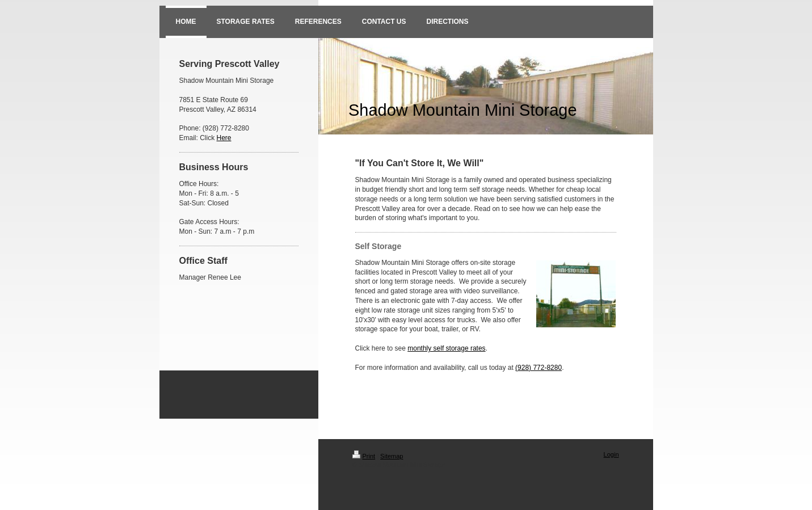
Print (364, 456)
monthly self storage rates (446, 348)
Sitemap (392, 456)
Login (611, 454)
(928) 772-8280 (538, 368)
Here (224, 138)
